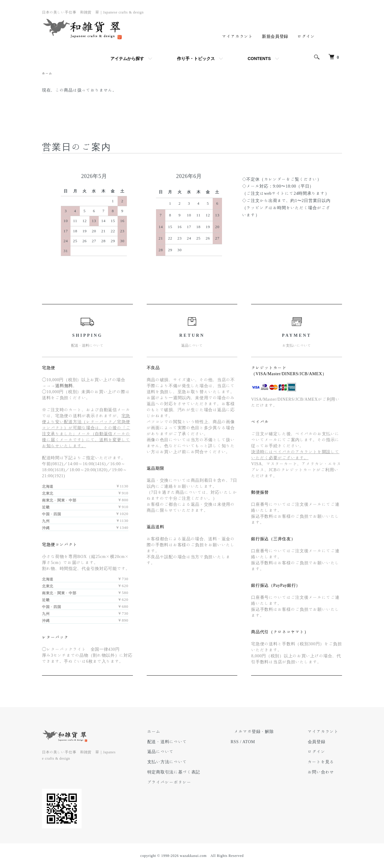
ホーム (48, 74)
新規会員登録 (275, 36)
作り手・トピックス (196, 59)
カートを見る (324, 762)
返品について (178, 752)
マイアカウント (237, 36)
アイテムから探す (127, 59)
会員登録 (320, 742)
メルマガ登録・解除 (264, 732)
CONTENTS (259, 59)
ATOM (262, 742)
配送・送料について (184, 742)
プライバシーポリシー (186, 783)
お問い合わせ (324, 773)
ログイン (306, 36)
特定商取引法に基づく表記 (191, 773)
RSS (249, 742)
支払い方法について (184, 762)
